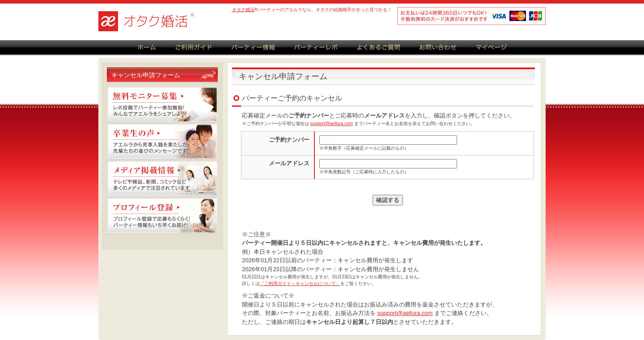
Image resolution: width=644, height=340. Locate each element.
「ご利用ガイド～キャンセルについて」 (300, 283)
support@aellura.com (332, 124)
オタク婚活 (243, 10)
